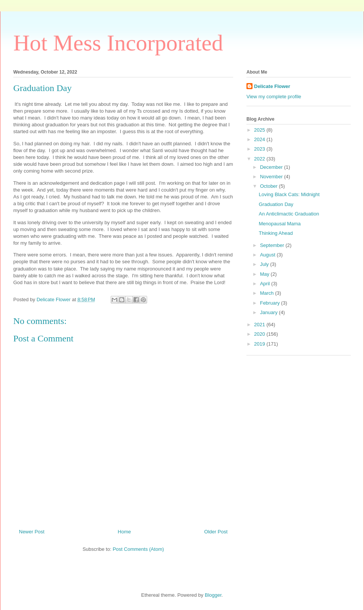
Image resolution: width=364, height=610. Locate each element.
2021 (260, 325)
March (268, 293)
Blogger (213, 595)
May (265, 274)
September (273, 245)
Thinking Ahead (276, 233)
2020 (260, 334)
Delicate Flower (272, 86)
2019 (260, 344)
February (271, 303)
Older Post (216, 532)
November (272, 177)
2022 (260, 159)
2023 (260, 149)
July (265, 264)
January (270, 312)
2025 (260, 130)
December (272, 167)
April (266, 284)
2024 (260, 139)
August (268, 255)
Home (125, 532)
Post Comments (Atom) (138, 549)
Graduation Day (276, 204)
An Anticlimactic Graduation (289, 214)
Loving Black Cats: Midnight (289, 194)
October (270, 186)
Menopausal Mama (280, 224)
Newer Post (32, 532)
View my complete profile (274, 97)
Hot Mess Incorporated (118, 43)
